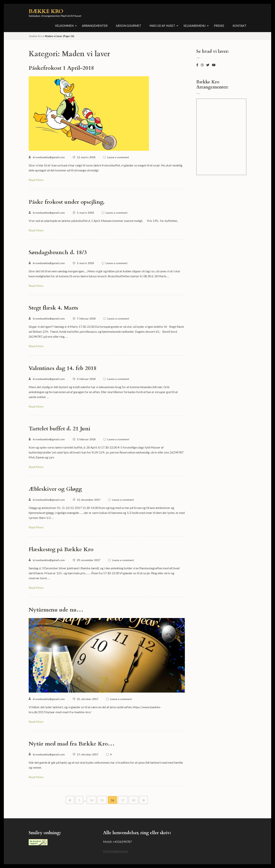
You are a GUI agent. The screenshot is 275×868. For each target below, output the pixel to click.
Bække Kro (46, 11)
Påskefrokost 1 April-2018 (61, 68)
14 (91, 800)
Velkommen (64, 26)
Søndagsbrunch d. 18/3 (58, 252)
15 (102, 800)
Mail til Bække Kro (116, 851)
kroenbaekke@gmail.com (49, 157)
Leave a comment (118, 157)
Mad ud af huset (162, 26)
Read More (36, 180)
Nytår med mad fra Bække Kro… (72, 744)
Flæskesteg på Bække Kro (61, 549)
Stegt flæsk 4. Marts (53, 308)
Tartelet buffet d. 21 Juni (59, 429)
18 (133, 800)
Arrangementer (95, 26)
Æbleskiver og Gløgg (55, 489)
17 (123, 800)
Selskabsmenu (195, 26)
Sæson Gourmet (129, 26)
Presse (219, 26)
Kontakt (239, 26)
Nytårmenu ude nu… (56, 610)
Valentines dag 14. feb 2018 (63, 368)
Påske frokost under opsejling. (67, 202)
